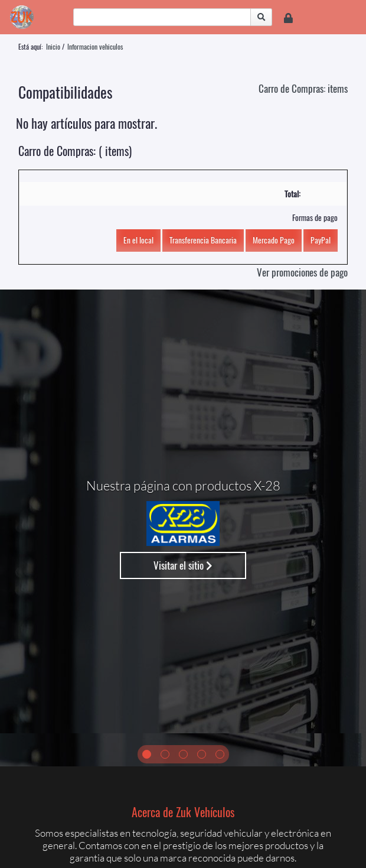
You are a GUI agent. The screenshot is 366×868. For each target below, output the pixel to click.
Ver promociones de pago (302, 272)
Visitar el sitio (183, 565)
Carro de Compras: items (303, 88)
